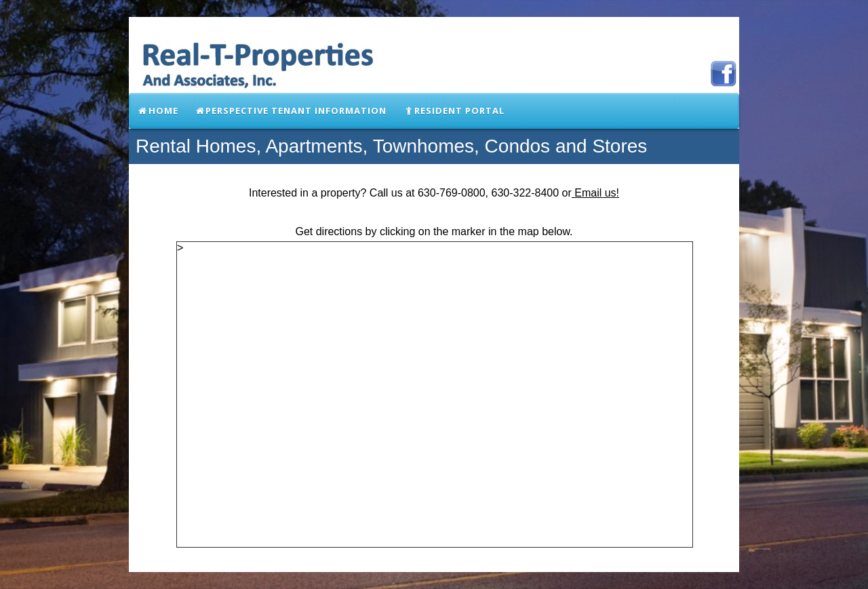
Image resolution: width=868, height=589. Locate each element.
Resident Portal (454, 110)
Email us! (595, 193)
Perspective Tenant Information (291, 110)
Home (158, 110)
